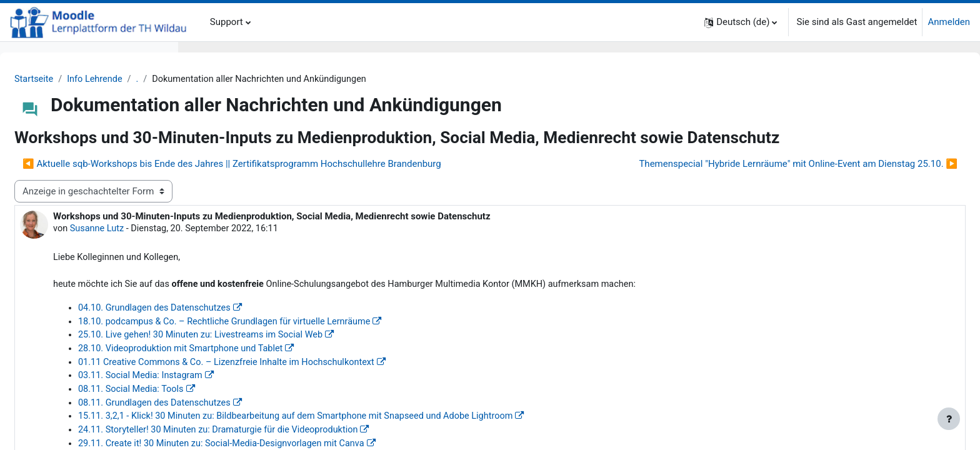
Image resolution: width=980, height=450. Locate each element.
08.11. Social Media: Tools (321, 438)
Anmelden (949, 22)
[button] (741, 22)
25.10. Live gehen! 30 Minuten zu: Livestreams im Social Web (393, 382)
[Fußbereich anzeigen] (949, 419)
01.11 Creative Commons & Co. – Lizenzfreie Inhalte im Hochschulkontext (420, 410)
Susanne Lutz (287, 272)
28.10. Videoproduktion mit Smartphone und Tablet (372, 396)
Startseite (223, 79)
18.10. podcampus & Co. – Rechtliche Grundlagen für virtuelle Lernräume (418, 367)
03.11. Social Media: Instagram (331, 424)
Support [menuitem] (227, 22)
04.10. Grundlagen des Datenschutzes (345, 354)
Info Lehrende (286, 79)
